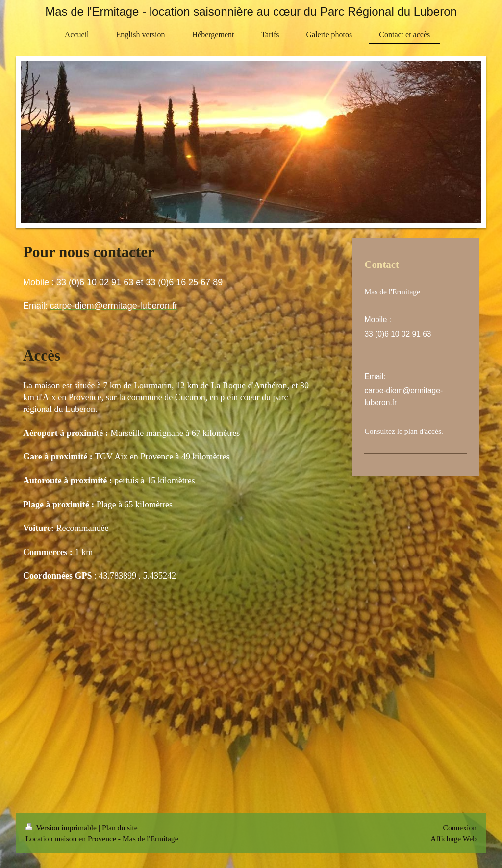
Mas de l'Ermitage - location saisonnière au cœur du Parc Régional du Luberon (251, 12)
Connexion (460, 828)
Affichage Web (453, 838)
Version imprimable (62, 828)
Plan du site (120, 828)
